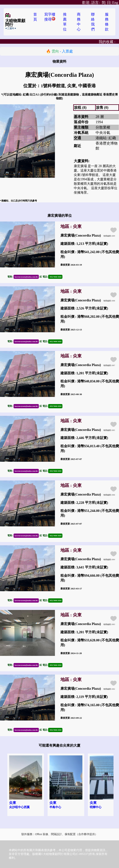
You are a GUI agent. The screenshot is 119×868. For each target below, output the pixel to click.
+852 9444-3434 (55, 277)
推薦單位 (65, 22)
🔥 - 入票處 (60, 51)
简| (94, 3)
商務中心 (79, 22)
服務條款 (107, 22)
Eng (115, 3)
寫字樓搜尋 (50, 17)
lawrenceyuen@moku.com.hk (26, 277)
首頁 (35, 17)
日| (109, 3)
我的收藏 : (107, 42)
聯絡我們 (93, 22)
